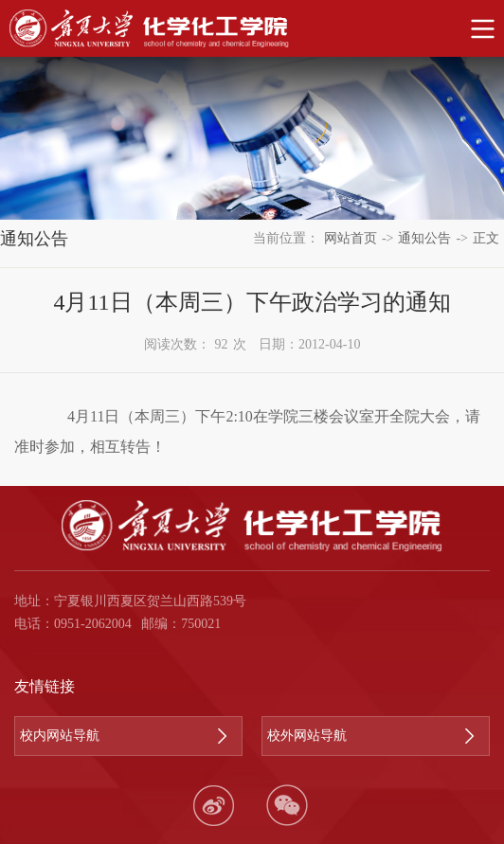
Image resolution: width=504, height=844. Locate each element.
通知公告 (424, 238)
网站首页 (351, 238)
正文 (486, 238)
